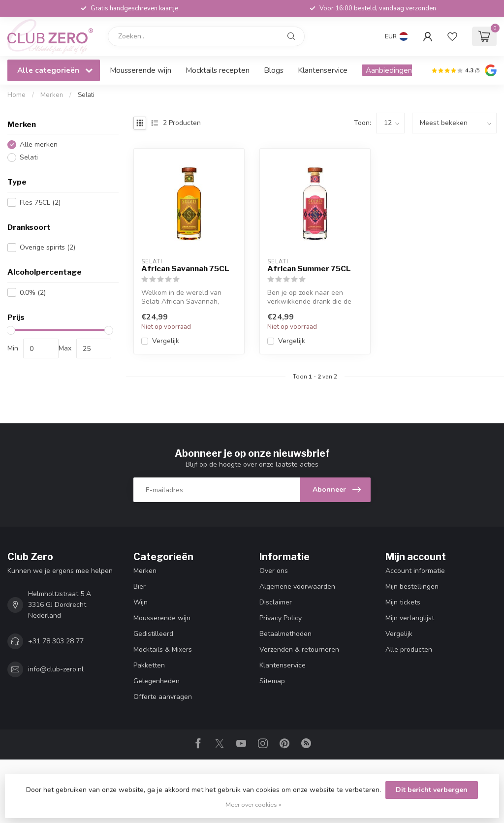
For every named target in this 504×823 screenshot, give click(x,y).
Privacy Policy (281, 618)
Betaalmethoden (285, 634)
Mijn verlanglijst (410, 618)
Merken (52, 95)
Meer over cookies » (253, 805)
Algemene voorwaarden (297, 586)
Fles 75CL (40, 203)
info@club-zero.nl (56, 669)
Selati (86, 95)
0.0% (33, 293)
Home (16, 95)
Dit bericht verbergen (432, 790)
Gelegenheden (157, 681)
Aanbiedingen (389, 70)
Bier (140, 586)
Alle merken (39, 144)
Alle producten (409, 649)
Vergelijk (166, 341)
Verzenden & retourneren (299, 649)
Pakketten (149, 665)
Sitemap (272, 681)
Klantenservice (323, 70)
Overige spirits (47, 247)
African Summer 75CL (309, 269)
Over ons (274, 571)
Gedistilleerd (153, 634)
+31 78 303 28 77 (56, 641)
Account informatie (415, 571)
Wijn (141, 602)
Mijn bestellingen (412, 586)
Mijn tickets (403, 602)
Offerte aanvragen (163, 697)
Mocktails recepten (218, 70)
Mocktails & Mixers (163, 649)
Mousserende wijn (141, 70)
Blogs (274, 70)
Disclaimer (276, 602)
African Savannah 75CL (185, 269)
